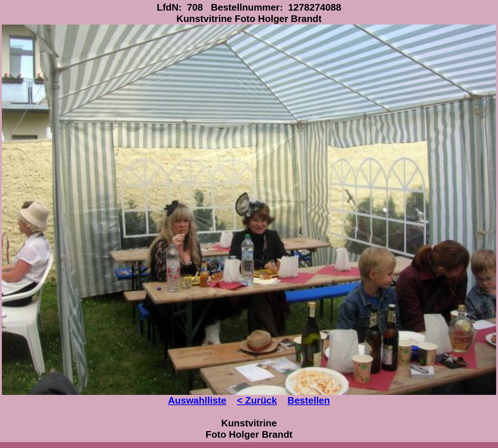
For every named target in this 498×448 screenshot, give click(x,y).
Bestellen (309, 400)
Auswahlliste (197, 400)
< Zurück (257, 400)
